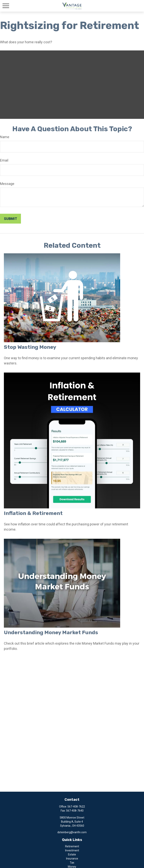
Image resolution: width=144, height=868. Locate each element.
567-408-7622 (76, 807)
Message (7, 184)
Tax (72, 863)
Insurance (72, 859)
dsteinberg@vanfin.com (72, 832)
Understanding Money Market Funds (51, 632)
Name (5, 137)
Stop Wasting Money (30, 347)
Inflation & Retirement (33, 513)
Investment (72, 850)
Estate (72, 854)
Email (4, 160)
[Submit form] (10, 219)
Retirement (72, 846)
